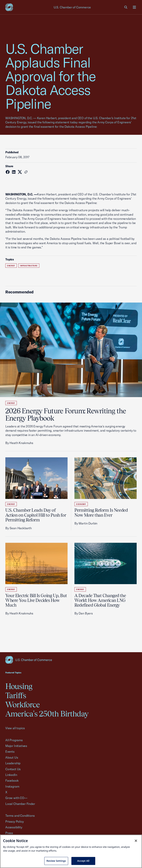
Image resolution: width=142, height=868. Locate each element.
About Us (12, 757)
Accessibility (14, 827)
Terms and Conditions (20, 816)
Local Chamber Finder (20, 804)
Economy (81, 504)
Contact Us (13, 769)
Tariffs (16, 695)
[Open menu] (134, 7)
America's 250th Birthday (47, 714)
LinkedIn (11, 775)
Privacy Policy (15, 821)
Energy (11, 266)
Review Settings (56, 861)
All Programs (14, 740)
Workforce (23, 705)
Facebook (12, 780)
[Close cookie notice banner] (136, 841)
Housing (19, 686)
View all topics (15, 728)
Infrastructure (29, 266)
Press (9, 833)
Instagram (12, 786)
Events (10, 752)
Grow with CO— (16, 798)
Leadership (13, 763)
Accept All (83, 861)
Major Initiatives (16, 746)
